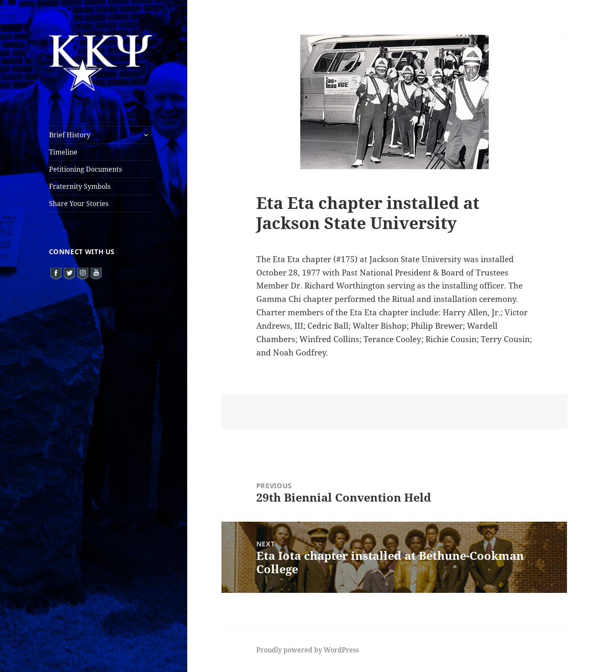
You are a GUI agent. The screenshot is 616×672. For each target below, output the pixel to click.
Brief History (70, 135)
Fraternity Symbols (80, 186)
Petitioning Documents (85, 169)
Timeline (63, 152)
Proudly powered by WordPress (308, 650)
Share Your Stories (79, 203)
